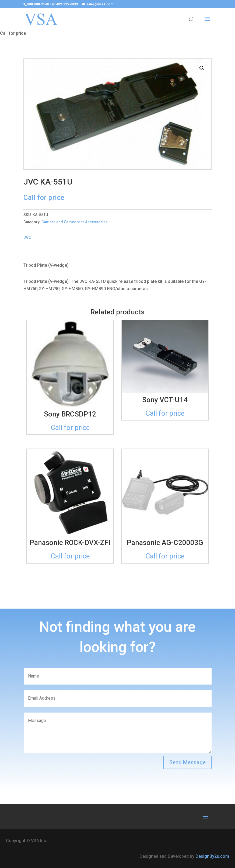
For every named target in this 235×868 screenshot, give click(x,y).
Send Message (187, 762)
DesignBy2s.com (212, 856)
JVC (27, 237)
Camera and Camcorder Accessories (75, 222)
